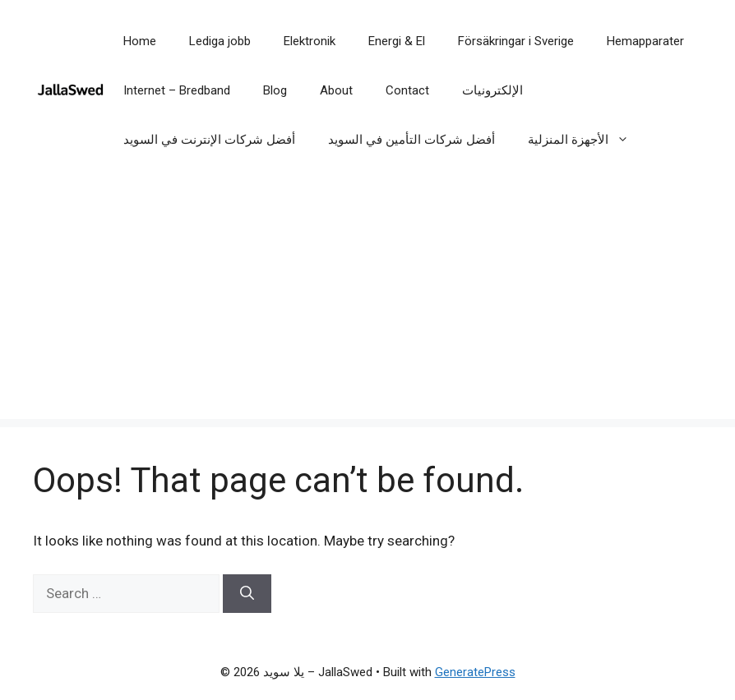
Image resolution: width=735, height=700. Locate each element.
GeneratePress (475, 672)
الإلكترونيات (492, 90)
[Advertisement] (367, 304)
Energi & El (397, 41)
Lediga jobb (220, 41)
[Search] (247, 594)
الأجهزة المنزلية (587, 140)
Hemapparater (645, 41)
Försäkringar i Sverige (516, 41)
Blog (275, 90)
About (336, 90)
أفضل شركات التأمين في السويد (411, 140)
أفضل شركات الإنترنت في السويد (209, 140)
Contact (407, 90)
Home (140, 41)
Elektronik (310, 41)
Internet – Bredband (177, 90)
